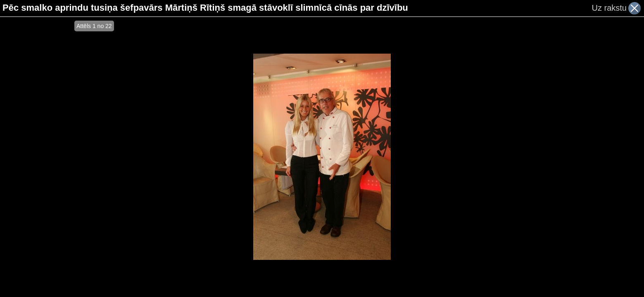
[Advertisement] (37, 157)
